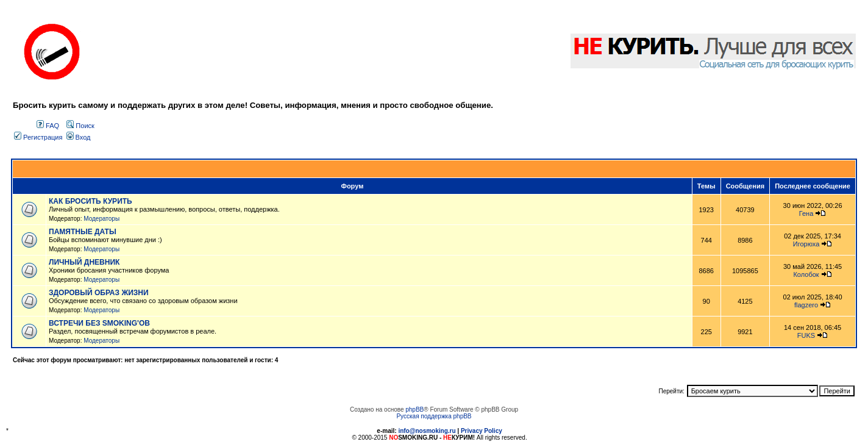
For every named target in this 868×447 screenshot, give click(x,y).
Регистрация (38, 137)
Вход (79, 137)
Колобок (806, 274)
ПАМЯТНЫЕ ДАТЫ (83, 232)
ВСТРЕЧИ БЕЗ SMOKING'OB (99, 323)
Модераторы (101, 219)
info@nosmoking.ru (427, 431)
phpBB (414, 409)
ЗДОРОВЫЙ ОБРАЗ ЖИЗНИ (99, 293)
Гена (806, 213)
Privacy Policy (482, 431)
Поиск (80, 126)
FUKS (806, 335)
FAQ (48, 126)
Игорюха (806, 244)
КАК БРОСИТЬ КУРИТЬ (91, 201)
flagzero (806, 305)
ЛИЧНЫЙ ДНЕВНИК (84, 262)
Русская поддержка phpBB (434, 416)
